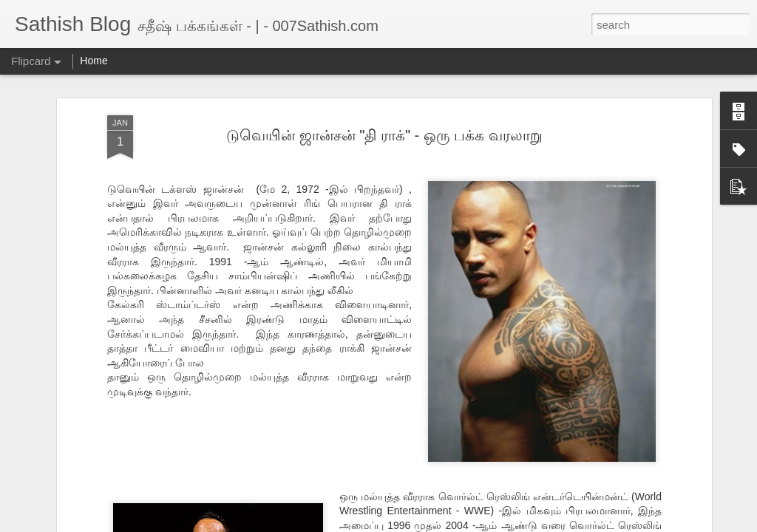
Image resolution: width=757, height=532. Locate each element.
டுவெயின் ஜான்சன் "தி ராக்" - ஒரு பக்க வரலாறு (384, 132)
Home (94, 61)
